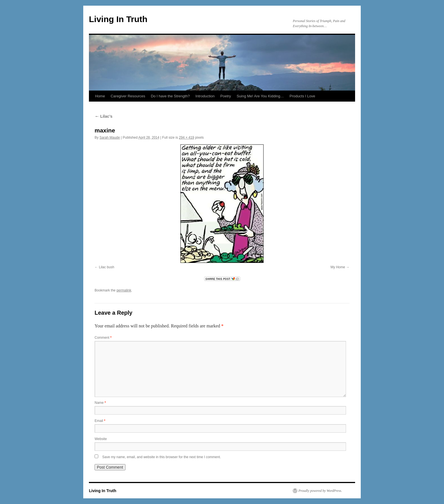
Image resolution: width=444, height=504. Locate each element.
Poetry (226, 96)
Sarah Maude (110, 138)
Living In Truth (118, 19)
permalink (124, 290)
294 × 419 (187, 138)
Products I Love (302, 96)
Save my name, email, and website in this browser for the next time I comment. (162, 457)
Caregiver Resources (128, 96)
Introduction (205, 96)
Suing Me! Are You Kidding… (260, 96)
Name (100, 403)
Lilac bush (106, 267)
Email (100, 421)
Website (101, 439)
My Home (338, 267)
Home (100, 96)
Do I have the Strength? (170, 96)
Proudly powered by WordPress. (320, 491)
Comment (103, 338)
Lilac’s (103, 116)
